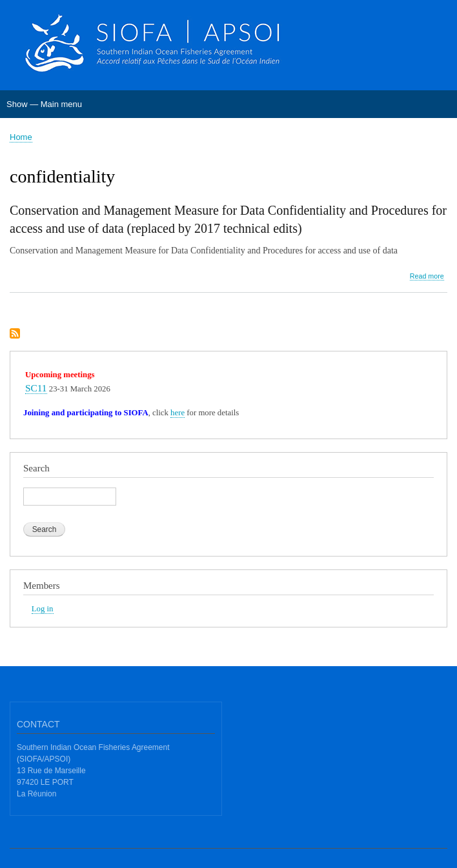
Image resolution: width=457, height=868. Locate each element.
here (178, 413)
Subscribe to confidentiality (15, 334)
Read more (427, 276)
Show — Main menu (44, 104)
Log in (43, 609)
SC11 (36, 388)
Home (21, 137)
